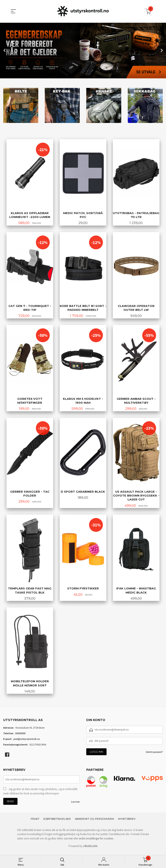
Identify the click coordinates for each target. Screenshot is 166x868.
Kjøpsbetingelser (57, 822)
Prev (5, 50)
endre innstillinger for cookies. (96, 842)
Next (161, 50)
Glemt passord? (154, 755)
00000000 (20, 736)
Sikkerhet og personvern (94, 822)
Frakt (35, 822)
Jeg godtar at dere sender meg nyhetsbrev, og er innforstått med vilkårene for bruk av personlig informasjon (40, 795)
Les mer (75, 805)
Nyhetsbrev (127, 822)
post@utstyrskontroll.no (27, 742)
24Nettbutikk (90, 849)
